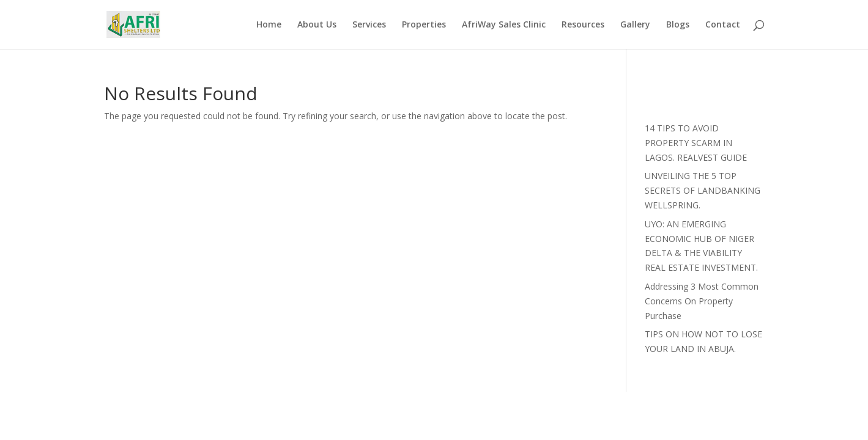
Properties (424, 25)
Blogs (678, 25)
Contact (723, 25)
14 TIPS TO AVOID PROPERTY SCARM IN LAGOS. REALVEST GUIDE (696, 143)
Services (369, 25)
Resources (583, 25)
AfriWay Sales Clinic (504, 25)
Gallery (635, 25)
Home (269, 25)
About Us (317, 25)
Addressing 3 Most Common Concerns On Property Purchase (702, 301)
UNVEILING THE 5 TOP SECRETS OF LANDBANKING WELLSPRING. (703, 190)
